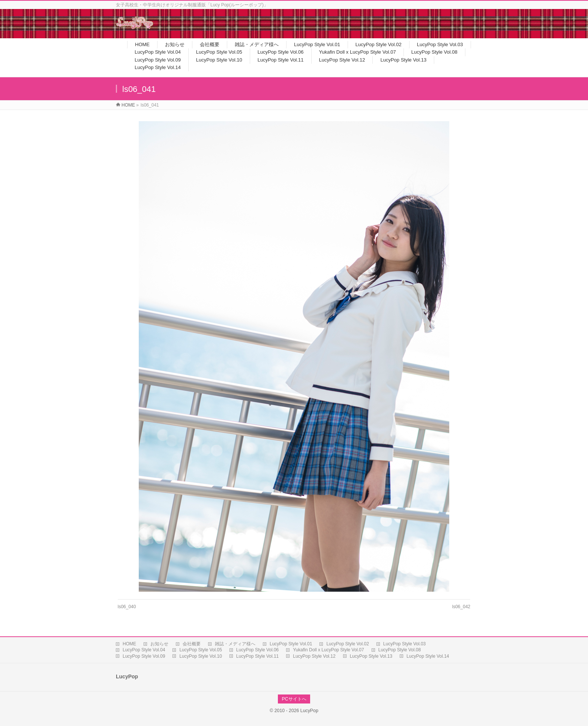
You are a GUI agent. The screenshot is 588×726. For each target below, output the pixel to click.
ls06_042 (461, 607)
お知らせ (159, 644)
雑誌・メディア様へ (235, 644)
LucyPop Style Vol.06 (257, 650)
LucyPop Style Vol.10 (200, 656)
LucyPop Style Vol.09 (144, 656)
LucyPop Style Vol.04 (144, 650)
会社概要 (192, 644)
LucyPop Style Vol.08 (400, 650)
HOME (129, 644)
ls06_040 (127, 607)
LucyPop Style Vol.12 (314, 656)
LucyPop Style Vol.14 (428, 656)
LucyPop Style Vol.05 (200, 650)
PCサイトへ (294, 699)
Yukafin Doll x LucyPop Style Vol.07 (328, 650)
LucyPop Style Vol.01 (291, 644)
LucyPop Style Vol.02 (347, 644)
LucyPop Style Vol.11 (257, 656)
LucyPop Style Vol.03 (404, 644)
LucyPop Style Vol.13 (371, 656)
